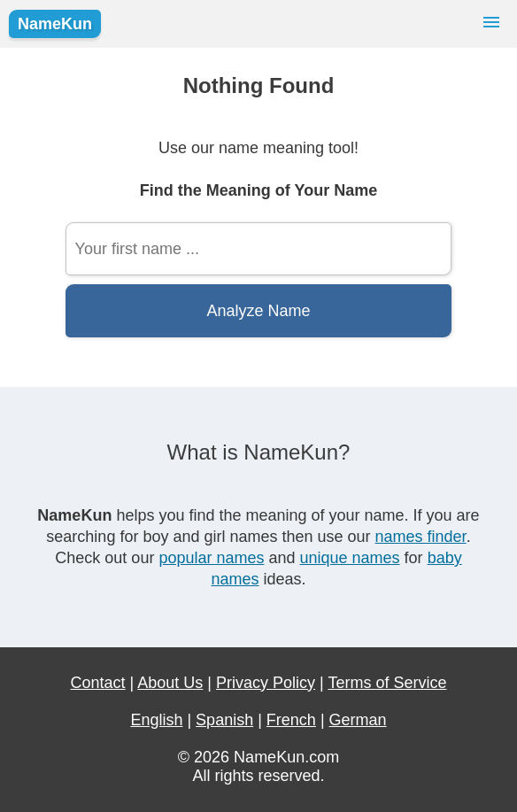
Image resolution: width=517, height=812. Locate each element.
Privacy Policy (266, 683)
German (358, 720)
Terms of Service (387, 683)
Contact (98, 683)
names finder (421, 537)
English (156, 720)
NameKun (55, 24)
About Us (170, 683)
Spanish (224, 720)
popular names (211, 558)
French (291, 720)
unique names (350, 558)
